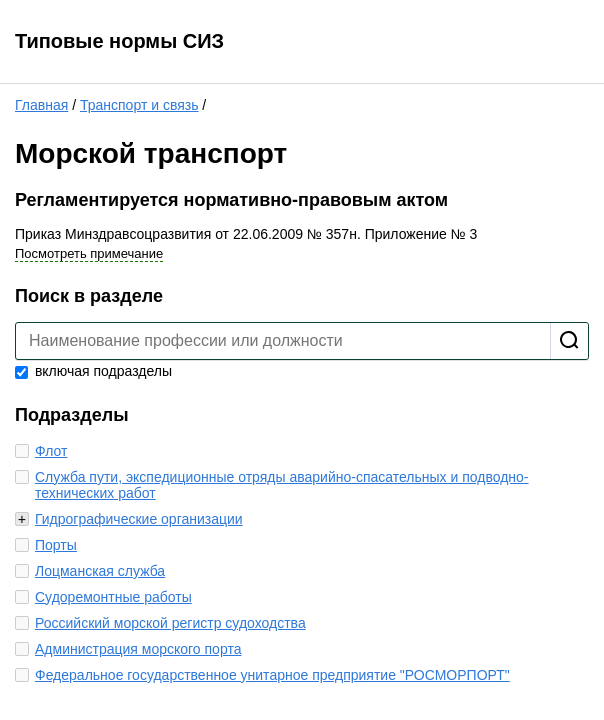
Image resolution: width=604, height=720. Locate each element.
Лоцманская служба (100, 571)
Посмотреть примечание (89, 253)
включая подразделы (93, 371)
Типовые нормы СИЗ (119, 41)
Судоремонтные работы (113, 597)
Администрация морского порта (138, 649)
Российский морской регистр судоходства (170, 623)
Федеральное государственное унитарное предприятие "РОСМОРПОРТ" (272, 675)
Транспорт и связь (139, 105)
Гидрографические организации (139, 519)
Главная (41, 105)
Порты (56, 545)
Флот (51, 451)
